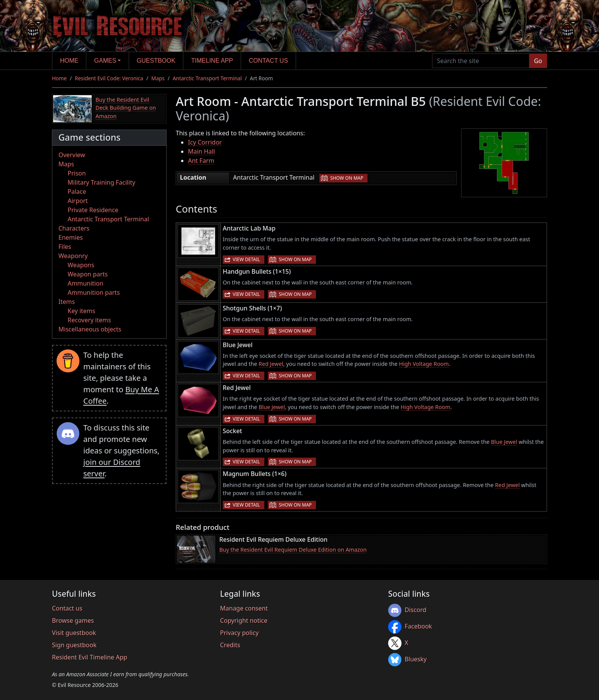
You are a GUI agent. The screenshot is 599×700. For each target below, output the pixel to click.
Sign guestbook (74, 645)
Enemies (71, 237)
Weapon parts (88, 274)
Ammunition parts (94, 292)
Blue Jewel (272, 407)
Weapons (81, 265)
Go (538, 61)
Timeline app (212, 61)
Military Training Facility (101, 182)
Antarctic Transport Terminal (207, 78)
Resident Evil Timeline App (90, 657)
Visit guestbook (74, 633)
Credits (230, 645)
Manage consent (244, 608)
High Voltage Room (424, 364)
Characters (74, 228)
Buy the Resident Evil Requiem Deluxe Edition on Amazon (293, 550)
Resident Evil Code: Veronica (109, 78)
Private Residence (93, 210)
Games (105, 61)
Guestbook (156, 61)
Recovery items (89, 320)
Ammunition (86, 283)
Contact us (268, 61)
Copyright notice (244, 620)
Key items (81, 311)
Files (65, 247)
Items (67, 302)
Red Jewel (271, 364)
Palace (77, 192)
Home (69, 61)
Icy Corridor (205, 142)
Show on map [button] (347, 178)
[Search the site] (481, 61)
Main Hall (202, 151)
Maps (158, 78)
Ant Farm (201, 161)
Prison (77, 173)
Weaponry (73, 256)
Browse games (73, 620)
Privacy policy (239, 633)
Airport (78, 201)
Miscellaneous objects (90, 329)
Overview (72, 155)
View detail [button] (246, 259)
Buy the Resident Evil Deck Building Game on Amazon (126, 108)
